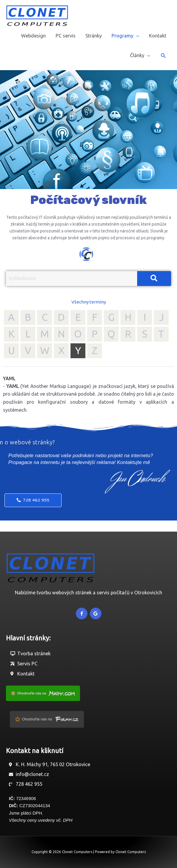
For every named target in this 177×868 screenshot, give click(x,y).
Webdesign (33, 36)
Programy (122, 36)
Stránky (94, 36)
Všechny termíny (89, 302)
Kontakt (158, 36)
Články (137, 55)
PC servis (66, 36)
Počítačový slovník (88, 200)
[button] (163, 55)
